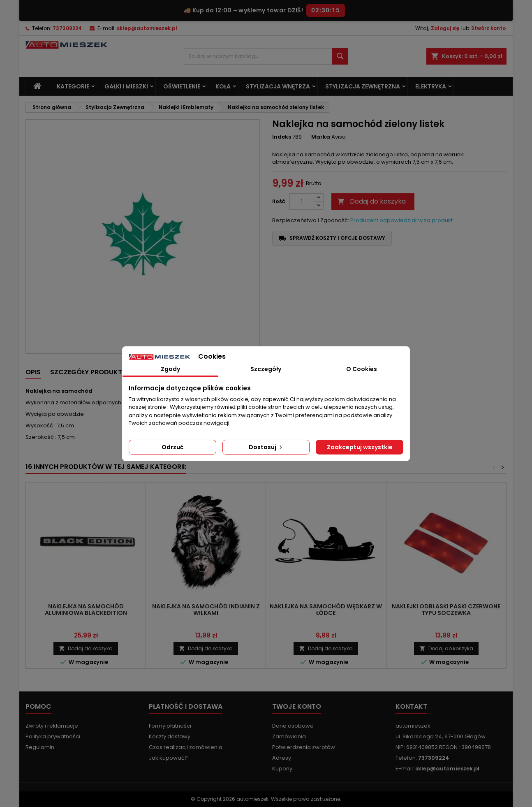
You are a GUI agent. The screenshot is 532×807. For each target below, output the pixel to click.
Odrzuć (172, 447)
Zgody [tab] (170, 369)
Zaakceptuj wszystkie (360, 447)
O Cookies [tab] (362, 369)
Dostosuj (266, 447)
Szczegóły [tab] (266, 369)
